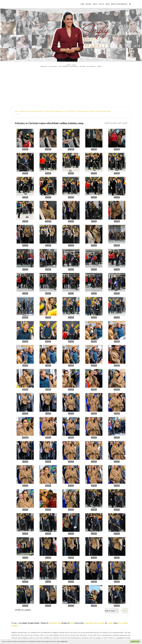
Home (82, 4)
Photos (102, 4)
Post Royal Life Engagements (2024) (56, 111)
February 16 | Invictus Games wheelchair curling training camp (90, 111)
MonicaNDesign (55, 623)
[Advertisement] (71, 87)
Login (74, 65)
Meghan (88, 4)
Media (108, 4)
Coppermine (89, 623)
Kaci (72, 623)
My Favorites (91, 67)
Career (95, 4)
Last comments (64, 67)
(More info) (64, 642)
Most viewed (74, 67)
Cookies (110, 623)
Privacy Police (99, 623)
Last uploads (53, 67)
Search (99, 67)
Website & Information (119, 4)
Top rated (83, 67)
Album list (44, 67)
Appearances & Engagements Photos (32, 111)
